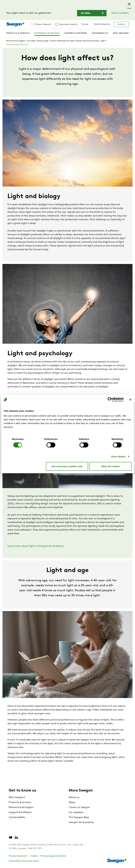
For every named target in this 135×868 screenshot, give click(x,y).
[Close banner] (130, 399)
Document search (66, 24)
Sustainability (17, 817)
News (72, 802)
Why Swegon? (17, 797)
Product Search (41, 24)
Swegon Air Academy (81, 822)
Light (103, 41)
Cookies (34, 856)
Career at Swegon (79, 807)
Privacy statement (18, 856)
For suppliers (76, 812)
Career (85, 24)
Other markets (120, 13)
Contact (121, 24)
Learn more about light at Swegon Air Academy (36, 546)
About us (74, 797)
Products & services (20, 802)
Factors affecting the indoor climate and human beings (75, 41)
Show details (118, 456)
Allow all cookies (110, 466)
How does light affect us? (17, 45)
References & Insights (16, 41)
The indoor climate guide (38, 41)
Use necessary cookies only (67, 466)
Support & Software (20, 812)
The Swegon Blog (79, 817)
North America (102, 24)
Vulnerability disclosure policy (24, 861)
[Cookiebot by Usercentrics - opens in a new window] (110, 399)
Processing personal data (53, 856)
